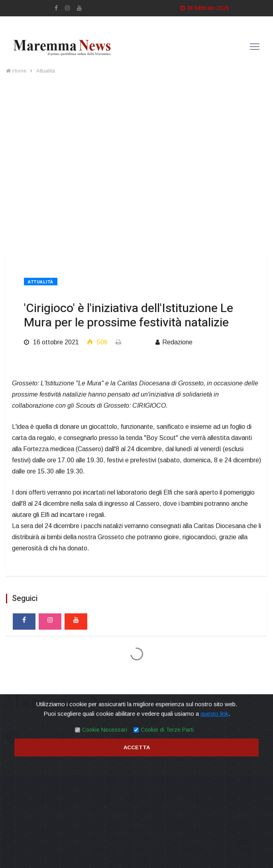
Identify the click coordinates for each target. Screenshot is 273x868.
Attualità (46, 71)
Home (16, 71)
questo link (214, 714)
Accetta (137, 747)
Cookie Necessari (105, 730)
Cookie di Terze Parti (167, 730)
